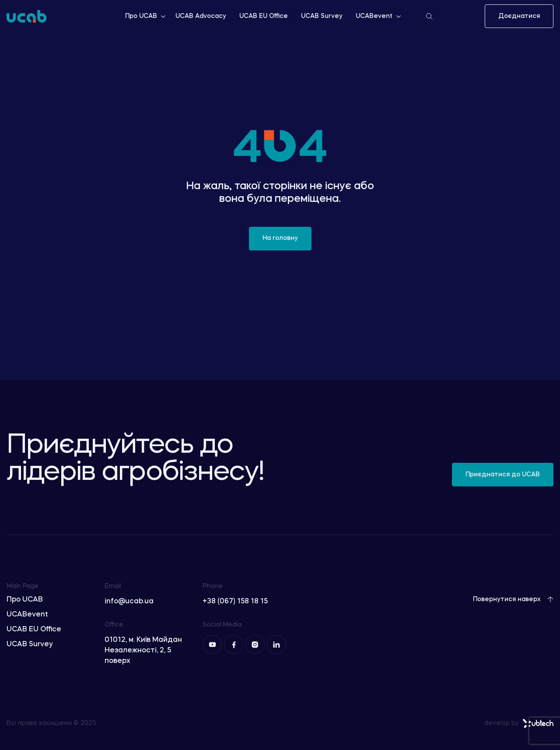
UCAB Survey (322, 16)
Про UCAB (146, 16)
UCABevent (379, 16)
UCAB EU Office (264, 16)
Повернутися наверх (513, 599)
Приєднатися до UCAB (503, 475)
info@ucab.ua (129, 602)
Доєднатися (519, 16)
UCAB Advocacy (201, 16)
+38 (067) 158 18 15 (235, 602)
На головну (280, 238)
